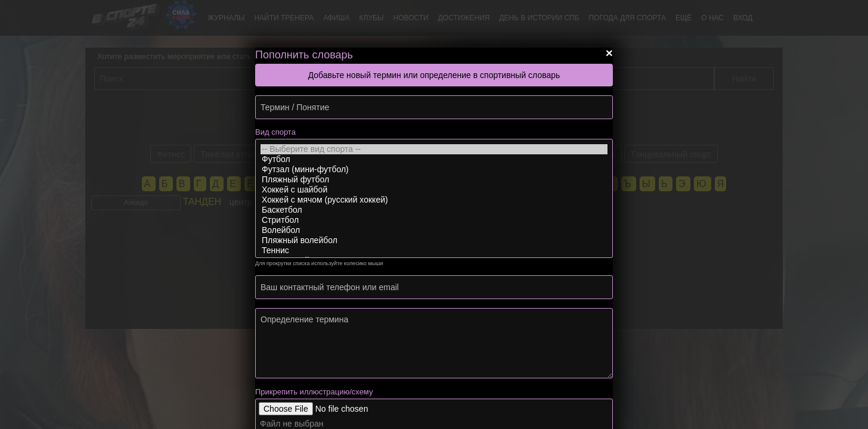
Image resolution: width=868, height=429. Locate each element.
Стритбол (434, 220)
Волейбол (434, 230)
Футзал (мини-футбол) (434, 170)
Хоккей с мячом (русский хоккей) (434, 200)
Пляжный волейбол (434, 240)
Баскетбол (434, 210)
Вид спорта (275, 132)
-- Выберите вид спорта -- (434, 149)
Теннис (434, 251)
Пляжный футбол (434, 180)
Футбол (434, 159)
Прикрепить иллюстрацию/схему (314, 392)
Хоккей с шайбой (434, 190)
